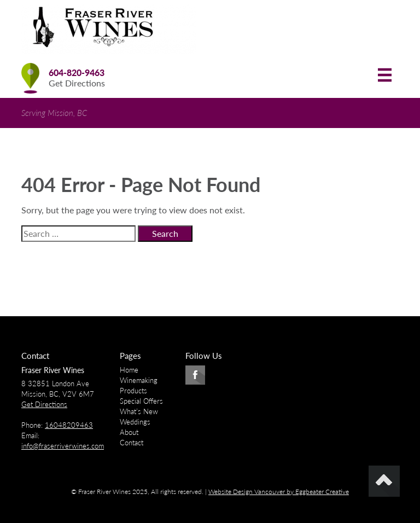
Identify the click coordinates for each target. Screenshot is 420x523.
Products (133, 391)
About (129, 432)
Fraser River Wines (53, 370)
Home (129, 370)
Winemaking (139, 380)
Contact (132, 443)
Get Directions (77, 83)
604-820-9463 (77, 72)
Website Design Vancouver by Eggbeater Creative (279, 492)
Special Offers (141, 401)
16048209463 (69, 425)
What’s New (139, 411)
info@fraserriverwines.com (63, 446)
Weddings (135, 422)
